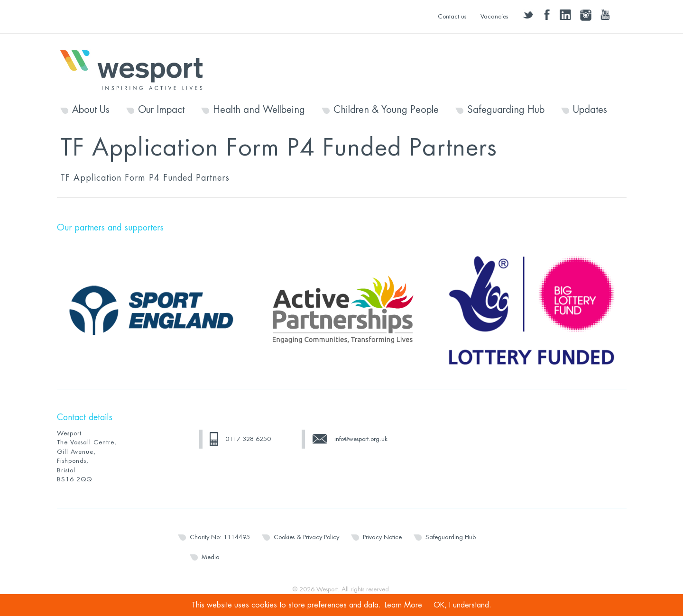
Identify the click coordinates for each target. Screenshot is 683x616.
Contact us (452, 16)
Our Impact (161, 110)
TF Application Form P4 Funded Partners (145, 178)
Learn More (403, 605)
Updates (590, 110)
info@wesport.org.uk (361, 439)
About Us (91, 110)
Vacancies (494, 16)
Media (211, 557)
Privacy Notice (382, 537)
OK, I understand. (462, 605)
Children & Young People (386, 110)
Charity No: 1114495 (220, 537)
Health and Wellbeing (259, 110)
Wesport (136, 69)
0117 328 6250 (248, 439)
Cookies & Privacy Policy (306, 537)
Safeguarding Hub (506, 110)
